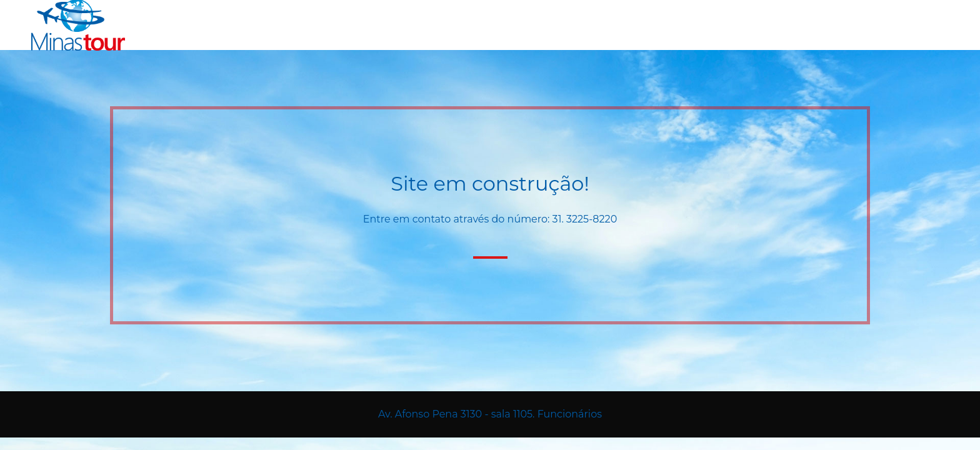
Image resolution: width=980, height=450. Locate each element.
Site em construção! (490, 183)
